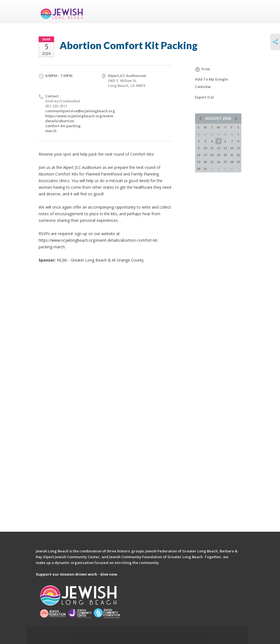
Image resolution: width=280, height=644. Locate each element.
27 (225, 162)
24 (205, 162)
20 (225, 155)
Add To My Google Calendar (211, 83)
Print (202, 69)
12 (218, 148)
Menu (235, 12)
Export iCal (204, 97)
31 (205, 169)
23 (199, 162)
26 (218, 162)
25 (212, 162)
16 (199, 155)
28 (232, 162)
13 (225, 148)
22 (238, 155)
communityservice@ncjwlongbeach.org (80, 111)
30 (199, 169)
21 (232, 155)
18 (212, 155)
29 (238, 162)
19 (218, 155)
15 (238, 148)
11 (212, 148)
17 (205, 155)
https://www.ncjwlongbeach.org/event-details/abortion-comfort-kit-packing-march (80, 123)
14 (232, 148)
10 (205, 148)
